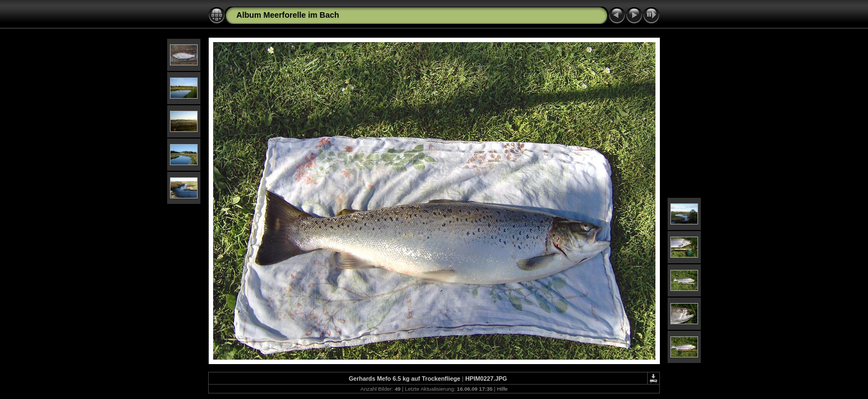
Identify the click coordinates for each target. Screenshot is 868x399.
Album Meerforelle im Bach (288, 15)
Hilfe (502, 389)
